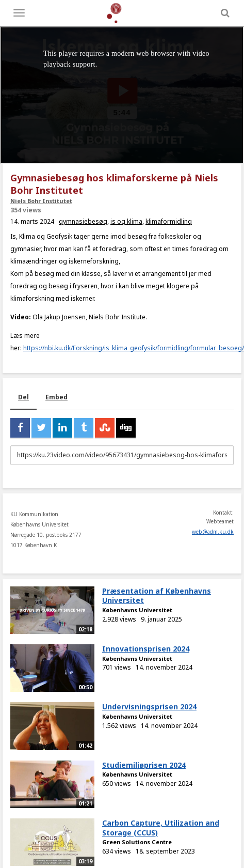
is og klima (126, 221)
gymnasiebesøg (83, 221)
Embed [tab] (56, 397)
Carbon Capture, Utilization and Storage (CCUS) (161, 828)
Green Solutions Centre (137, 842)
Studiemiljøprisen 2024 (144, 765)
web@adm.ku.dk (213, 532)
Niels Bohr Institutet (41, 201)
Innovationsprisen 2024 (146, 649)
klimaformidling (169, 221)
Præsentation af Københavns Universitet (157, 596)
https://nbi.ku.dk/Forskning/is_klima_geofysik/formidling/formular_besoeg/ (134, 348)
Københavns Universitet (137, 610)
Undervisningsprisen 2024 (149, 707)
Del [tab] (23, 397)
